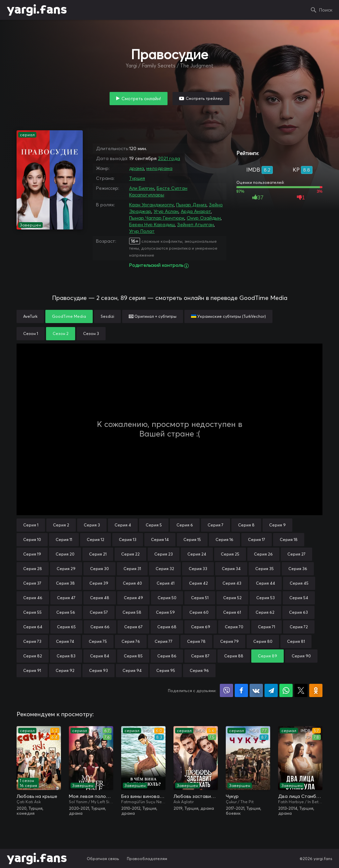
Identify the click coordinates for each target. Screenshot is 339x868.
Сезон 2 (61, 333)
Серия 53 (266, 598)
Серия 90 (301, 656)
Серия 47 (66, 598)
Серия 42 (198, 583)
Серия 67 (133, 627)
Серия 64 (33, 627)
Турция (137, 178)
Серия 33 (198, 569)
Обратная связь (103, 859)
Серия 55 (32, 612)
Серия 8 (246, 525)
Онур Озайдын (204, 218)
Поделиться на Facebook (241, 690)
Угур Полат (142, 231)
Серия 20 (65, 554)
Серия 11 (64, 539)
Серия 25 (230, 554)
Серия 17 (257, 539)
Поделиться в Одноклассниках (316, 690)
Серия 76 (131, 641)
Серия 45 (299, 583)
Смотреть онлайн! (141, 99)
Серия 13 (128, 539)
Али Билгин (142, 188)
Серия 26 (263, 554)
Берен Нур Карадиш (152, 225)
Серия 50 (167, 598)
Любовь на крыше (37, 796)
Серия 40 (132, 583)
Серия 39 (99, 583)
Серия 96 (199, 670)
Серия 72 (299, 627)
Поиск (326, 10)
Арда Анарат (196, 211)
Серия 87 (200, 656)
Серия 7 (216, 525)
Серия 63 (298, 612)
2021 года (169, 158)
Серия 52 (232, 598)
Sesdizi (107, 316)
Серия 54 (299, 598)
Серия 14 (160, 539)
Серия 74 (65, 641)
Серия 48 (100, 598)
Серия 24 (197, 554)
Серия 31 (132, 569)
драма (137, 168)
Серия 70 (234, 627)
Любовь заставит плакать (196, 796)
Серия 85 (133, 656)
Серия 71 (266, 627)
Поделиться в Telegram (271, 690)
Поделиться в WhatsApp (286, 690)
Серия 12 (96, 539)
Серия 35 (265, 569)
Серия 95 (166, 670)
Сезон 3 (91, 333)
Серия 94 (132, 670)
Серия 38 (65, 583)
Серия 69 (201, 627)
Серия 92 (65, 670)
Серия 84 (100, 656)
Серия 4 (123, 525)
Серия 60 (199, 612)
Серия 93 (98, 670)
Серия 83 (66, 656)
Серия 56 (66, 612)
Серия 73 (32, 641)
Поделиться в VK (256, 690)
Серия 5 (154, 525)
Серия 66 (100, 627)
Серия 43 (232, 583)
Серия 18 (289, 539)
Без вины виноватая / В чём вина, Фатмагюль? (143, 796)
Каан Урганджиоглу (151, 205)
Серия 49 (133, 598)
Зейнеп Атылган (195, 225)
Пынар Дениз (191, 205)
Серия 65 (66, 627)
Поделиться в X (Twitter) (301, 690)
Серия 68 (167, 627)
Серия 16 (224, 539)
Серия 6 (185, 525)
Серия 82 (33, 656)
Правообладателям (147, 859)
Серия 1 (31, 525)
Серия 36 (298, 569)
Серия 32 (165, 569)
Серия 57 (99, 612)
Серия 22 (130, 554)
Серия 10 (32, 539)
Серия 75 (98, 641)
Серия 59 (165, 612)
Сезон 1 (31, 333)
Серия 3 (92, 525)
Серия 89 (267, 656)
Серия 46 (33, 598)
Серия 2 (61, 525)
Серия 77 (164, 641)
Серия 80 (263, 641)
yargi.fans (37, 10)
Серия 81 (296, 641)
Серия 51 (200, 598)
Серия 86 (167, 656)
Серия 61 (232, 612)
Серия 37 (32, 583)
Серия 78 (196, 641)
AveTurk (30, 316)
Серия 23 (164, 554)
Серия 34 (231, 569)
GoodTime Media (69, 316)
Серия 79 (229, 641)
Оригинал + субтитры (153, 316)
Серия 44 (266, 583)
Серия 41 (166, 583)
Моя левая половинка (91, 796)
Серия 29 (66, 569)
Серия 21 (98, 554)
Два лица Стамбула (300, 796)
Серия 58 (132, 612)
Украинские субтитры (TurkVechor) (228, 316)
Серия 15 (192, 539)
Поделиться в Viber (226, 690)
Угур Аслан (166, 211)
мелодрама (159, 168)
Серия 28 (33, 569)
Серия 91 (32, 670)
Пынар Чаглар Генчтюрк (157, 218)
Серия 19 (32, 554)
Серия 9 (277, 525)
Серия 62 (265, 612)
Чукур (232, 796)
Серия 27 (296, 554)
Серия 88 (234, 656)
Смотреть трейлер (204, 98)
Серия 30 (99, 569)
